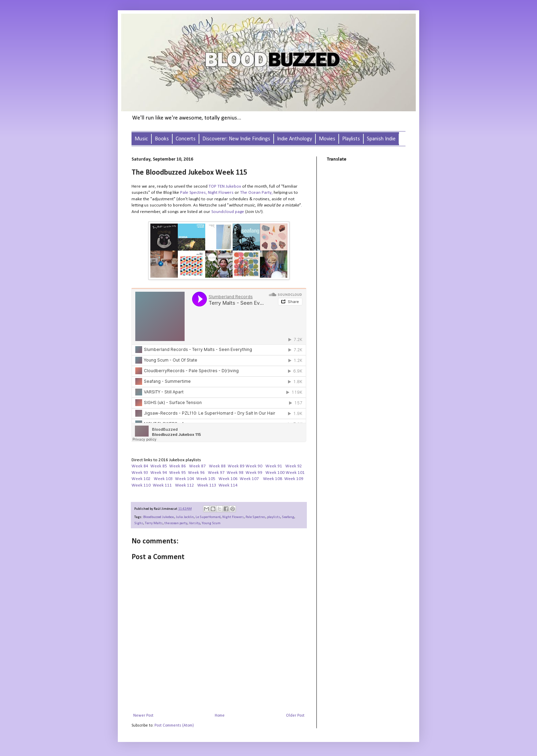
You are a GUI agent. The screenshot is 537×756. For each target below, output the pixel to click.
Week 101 (295, 473)
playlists (274, 517)
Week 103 (163, 479)
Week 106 (228, 479)
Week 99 (254, 473)
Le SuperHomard (208, 517)
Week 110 (141, 485)
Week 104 (185, 479)
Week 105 (206, 479)
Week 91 (274, 466)
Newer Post (143, 716)
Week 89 (236, 466)
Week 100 (275, 473)
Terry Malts (154, 523)
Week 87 (197, 466)
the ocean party (176, 523)
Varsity (195, 523)
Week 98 (235, 473)
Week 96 (196, 473)
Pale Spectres (193, 193)
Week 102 (141, 479)
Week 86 (178, 466)
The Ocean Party (256, 193)
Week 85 (159, 466)
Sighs (139, 523)
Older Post (295, 716)
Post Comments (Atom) (174, 726)
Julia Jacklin (185, 517)
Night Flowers (233, 517)
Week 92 (294, 466)
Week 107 (249, 479)
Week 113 (207, 485)
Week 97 (216, 473)
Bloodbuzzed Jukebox (159, 517)
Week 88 (217, 466)
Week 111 (162, 485)
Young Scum (211, 523)
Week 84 (140, 466)
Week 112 (185, 485)
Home (220, 716)
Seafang (288, 517)
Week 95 (178, 473)
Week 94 (159, 473)
